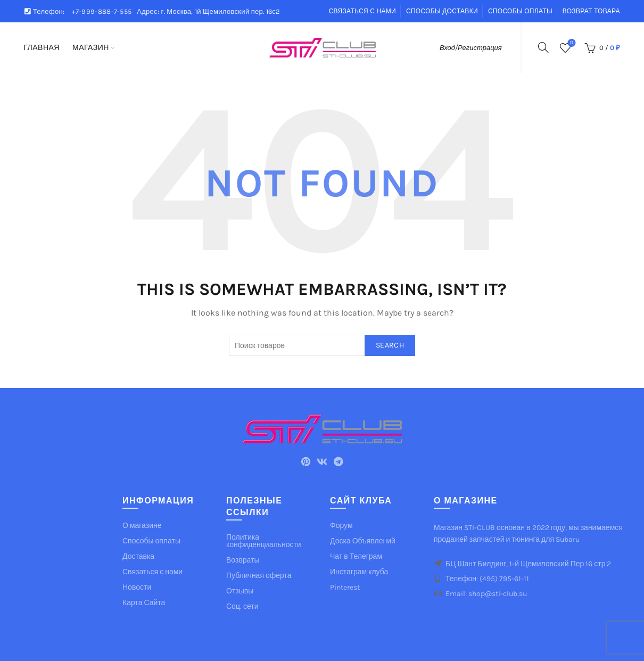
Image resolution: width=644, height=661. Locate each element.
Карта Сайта (144, 603)
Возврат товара (591, 11)
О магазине (142, 526)
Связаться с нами (362, 11)
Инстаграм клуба (359, 572)
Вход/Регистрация (471, 48)
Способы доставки (442, 11)
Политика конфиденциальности (264, 541)
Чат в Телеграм (356, 556)
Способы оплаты (520, 11)
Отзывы (240, 591)
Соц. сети (242, 606)
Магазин (91, 48)
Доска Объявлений (363, 541)
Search (390, 345)
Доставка (138, 556)
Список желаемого (570, 43)
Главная (42, 48)
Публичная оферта (259, 576)
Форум (341, 526)
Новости (137, 587)
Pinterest (345, 587)
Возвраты (243, 560)
